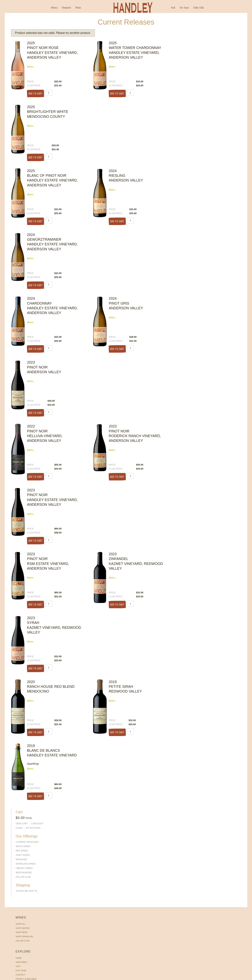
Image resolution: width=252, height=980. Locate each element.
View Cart (201, 50)
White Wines (202, 70)
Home (55, 438)
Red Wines (201, 75)
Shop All (22, 438)
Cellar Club (198, 8)
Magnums (200, 84)
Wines (78, 8)
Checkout (216, 50)
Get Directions (194, 453)
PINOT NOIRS (202, 79)
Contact (57, 455)
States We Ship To (205, 113)
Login (198, 54)
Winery (54, 8)
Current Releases (206, 66)
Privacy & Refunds (63, 459)
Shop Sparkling (25, 450)
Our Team (184, 8)
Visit (173, 8)
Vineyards (66, 8)
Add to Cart (38, 90)
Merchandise (203, 97)
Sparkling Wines (205, 88)
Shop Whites (24, 442)
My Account (212, 54)
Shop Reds (23, 446)
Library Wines (203, 92)
